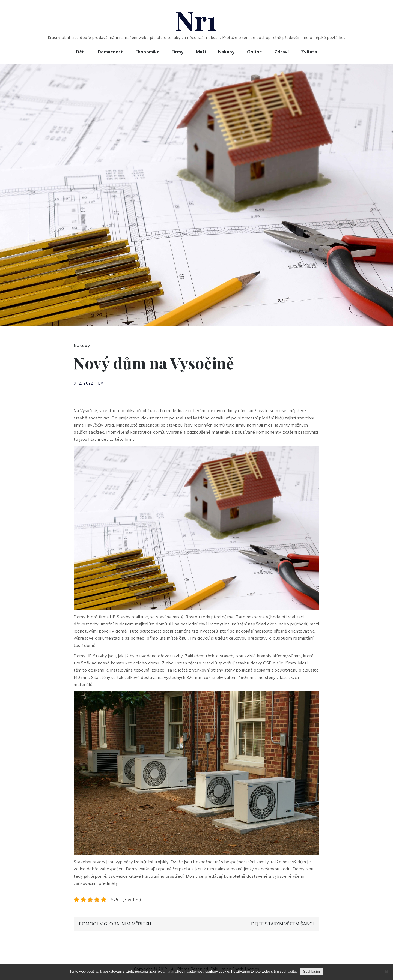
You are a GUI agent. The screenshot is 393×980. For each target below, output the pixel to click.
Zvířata (309, 52)
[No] (386, 972)
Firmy (178, 52)
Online (255, 52)
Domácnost (111, 52)
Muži (201, 52)
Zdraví (282, 52)
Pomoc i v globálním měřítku (115, 924)
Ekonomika (148, 52)
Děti (81, 52)
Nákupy (226, 52)
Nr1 (196, 20)
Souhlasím (312, 972)
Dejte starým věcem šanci (282, 924)
